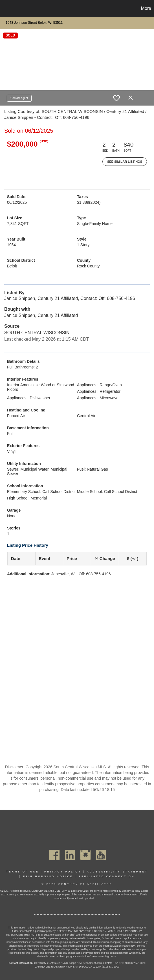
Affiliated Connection (106, 876)
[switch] (116, 98)
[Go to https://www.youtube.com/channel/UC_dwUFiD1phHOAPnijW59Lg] (101, 855)
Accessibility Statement (117, 872)
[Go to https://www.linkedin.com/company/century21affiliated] (70, 855)
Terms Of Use (23, 872)
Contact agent (19, 98)
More (146, 8)
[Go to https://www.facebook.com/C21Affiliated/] (54, 855)
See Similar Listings (125, 162)
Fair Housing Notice (48, 876)
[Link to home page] (5, 8)
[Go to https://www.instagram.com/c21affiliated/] (85, 855)
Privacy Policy (63, 872)
